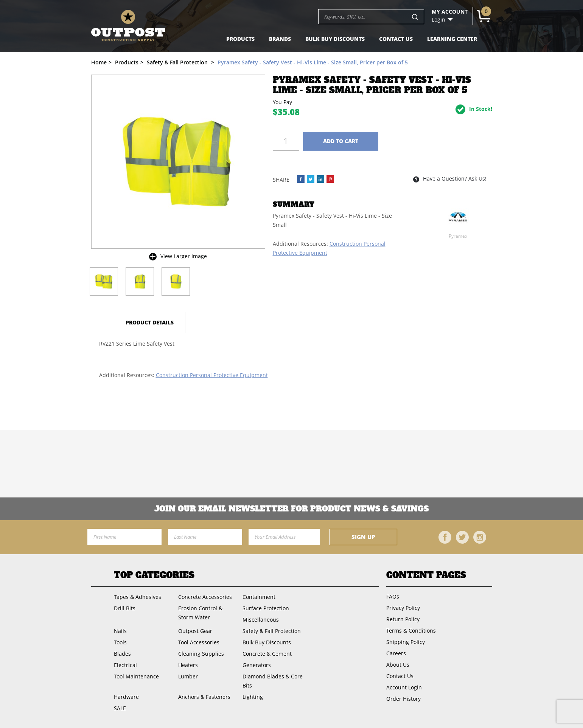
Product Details (150, 322)
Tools (120, 642)
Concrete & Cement (267, 654)
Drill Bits (125, 608)
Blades (122, 654)
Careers (396, 653)
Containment (259, 597)
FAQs (393, 596)
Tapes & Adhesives (138, 597)
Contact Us (396, 39)
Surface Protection (266, 608)
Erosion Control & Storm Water (200, 613)
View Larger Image (184, 256)
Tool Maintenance (136, 676)
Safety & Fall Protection (272, 631)
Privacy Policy (403, 608)
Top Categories (154, 575)
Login (438, 20)
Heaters (188, 665)
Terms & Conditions (411, 631)
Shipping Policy (406, 642)
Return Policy (403, 619)
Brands (280, 39)
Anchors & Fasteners (204, 697)
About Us (398, 665)
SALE (120, 708)
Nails (120, 631)
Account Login (404, 687)
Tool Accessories (199, 642)
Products (240, 39)
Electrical (125, 665)
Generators (257, 665)
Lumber (188, 676)
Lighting (253, 697)
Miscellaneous (261, 620)
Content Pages (426, 575)
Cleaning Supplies (201, 654)
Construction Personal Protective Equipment (212, 375)
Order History (403, 699)
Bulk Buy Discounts (335, 39)
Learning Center (452, 39)
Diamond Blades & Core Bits (273, 681)
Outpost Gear (195, 631)
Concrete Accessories (205, 597)
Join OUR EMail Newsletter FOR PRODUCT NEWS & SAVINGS (291, 509)
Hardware (126, 697)
